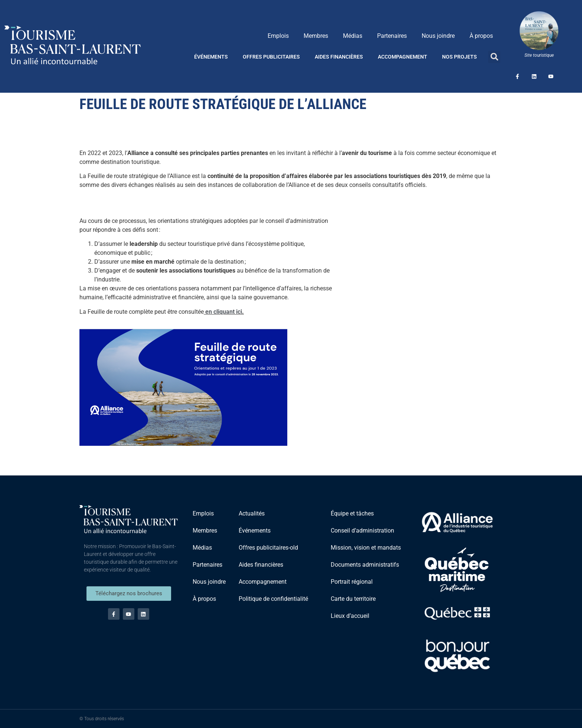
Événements (211, 57)
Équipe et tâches (352, 513)
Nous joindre (438, 36)
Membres (316, 36)
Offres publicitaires (271, 57)
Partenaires (392, 36)
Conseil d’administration (362, 531)
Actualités (252, 513)
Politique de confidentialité (273, 599)
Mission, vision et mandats (366, 548)
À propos (481, 36)
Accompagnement (403, 57)
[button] (494, 57)
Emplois (278, 36)
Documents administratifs (365, 565)
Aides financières (339, 57)
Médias (353, 36)
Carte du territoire (353, 599)
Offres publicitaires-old (268, 548)
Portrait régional (352, 582)
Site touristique (539, 55)
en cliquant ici (224, 312)
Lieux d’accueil (350, 616)
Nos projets (460, 57)
